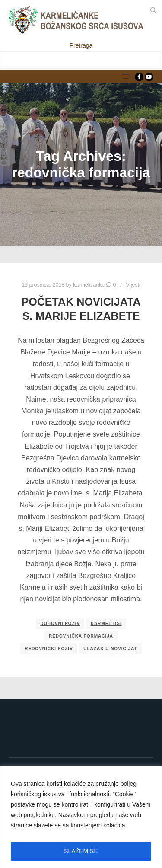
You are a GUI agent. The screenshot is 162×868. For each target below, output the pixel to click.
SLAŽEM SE (81, 851)
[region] (81, 817)
